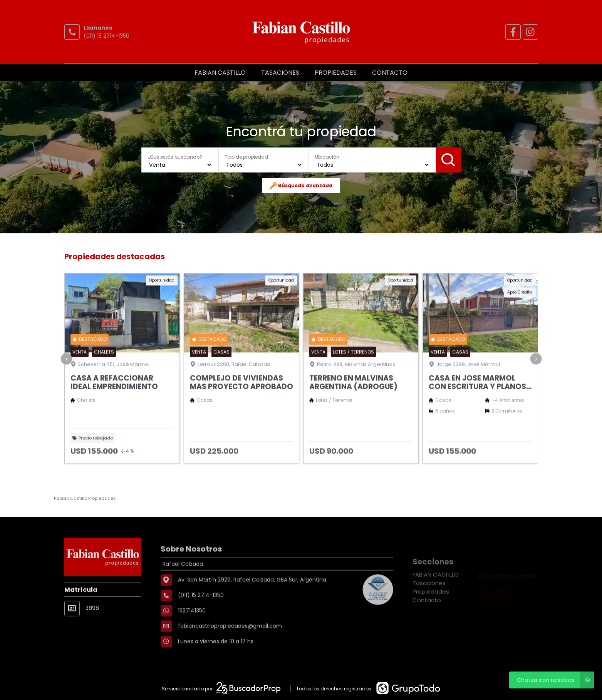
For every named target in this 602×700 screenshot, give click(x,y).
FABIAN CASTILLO (220, 73)
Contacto (390, 73)
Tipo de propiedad (246, 157)
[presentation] (66, 385)
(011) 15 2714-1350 (106, 36)
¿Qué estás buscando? (175, 157)
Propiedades (336, 73)
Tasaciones (280, 73)
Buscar (448, 160)
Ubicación (327, 157)
